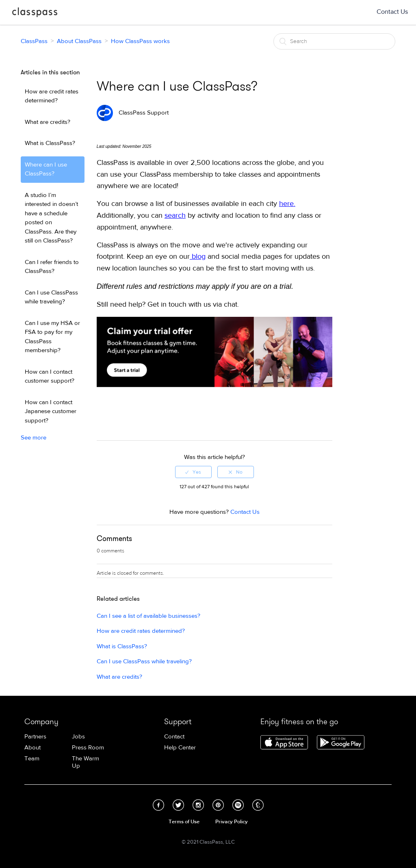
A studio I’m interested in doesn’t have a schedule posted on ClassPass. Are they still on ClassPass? (51, 218)
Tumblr (258, 805)
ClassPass (35, 14)
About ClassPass (79, 41)
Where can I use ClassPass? (46, 169)
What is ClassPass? (50, 143)
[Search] (334, 41)
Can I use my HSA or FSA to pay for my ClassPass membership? (52, 337)
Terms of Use (184, 822)
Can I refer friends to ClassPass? (52, 267)
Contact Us (392, 12)
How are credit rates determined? (52, 96)
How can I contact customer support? (50, 377)
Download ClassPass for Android (341, 743)
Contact (174, 737)
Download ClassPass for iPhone (284, 743)
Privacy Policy (232, 822)
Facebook (158, 805)
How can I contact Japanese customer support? (51, 411)
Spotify (238, 805)
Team (32, 759)
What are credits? (48, 122)
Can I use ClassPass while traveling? (51, 297)
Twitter (178, 805)
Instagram (198, 805)
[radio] (193, 472)
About (32, 748)
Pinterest (218, 805)
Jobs (78, 737)
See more (34, 438)
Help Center (180, 748)
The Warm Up (86, 762)
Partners (35, 737)
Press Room (88, 748)
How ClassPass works (140, 41)
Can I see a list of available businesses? (148, 616)
